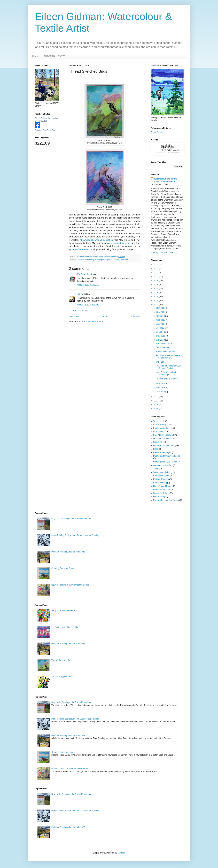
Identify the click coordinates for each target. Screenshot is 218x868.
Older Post (135, 317)
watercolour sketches (163, 465)
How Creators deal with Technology (166, 373)
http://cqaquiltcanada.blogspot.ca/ (97, 240)
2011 (157, 401)
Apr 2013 (161, 340)
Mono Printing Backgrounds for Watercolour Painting (75, 535)
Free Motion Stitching (85, 260)
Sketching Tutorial (161, 493)
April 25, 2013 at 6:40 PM (88, 305)
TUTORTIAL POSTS (54, 56)
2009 (157, 409)
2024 (157, 265)
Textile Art (124, 260)
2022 (157, 273)
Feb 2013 (161, 388)
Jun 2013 (161, 332)
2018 (157, 289)
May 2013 (161, 336)
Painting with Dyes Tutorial (165, 462)
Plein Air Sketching (162, 490)
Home (35, 56)
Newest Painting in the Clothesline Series (70, 585)
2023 (157, 269)
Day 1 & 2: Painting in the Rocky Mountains (71, 519)
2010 (157, 405)
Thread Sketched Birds (166, 351)
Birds (156, 449)
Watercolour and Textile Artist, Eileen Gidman (166, 180)
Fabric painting (160, 483)
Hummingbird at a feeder (167, 379)
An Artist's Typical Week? (63, 677)
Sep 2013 (161, 320)
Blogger (121, 853)
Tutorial (157, 469)
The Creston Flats (164, 343)
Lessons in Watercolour (164, 445)
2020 (157, 281)
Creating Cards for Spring (63, 568)
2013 (157, 305)
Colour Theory (160, 425)
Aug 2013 (161, 324)
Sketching (115, 260)
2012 (157, 397)
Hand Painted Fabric (163, 486)
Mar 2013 (161, 384)
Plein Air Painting (161, 479)
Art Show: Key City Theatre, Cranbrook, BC (168, 357)
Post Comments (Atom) (92, 321)
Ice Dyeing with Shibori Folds (65, 627)
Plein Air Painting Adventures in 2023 (68, 552)
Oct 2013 (161, 316)
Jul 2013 (161, 328)
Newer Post (75, 317)
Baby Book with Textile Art (63, 610)
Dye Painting (159, 497)
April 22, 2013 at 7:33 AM (88, 285)
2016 (157, 293)
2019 (157, 285)
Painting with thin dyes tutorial (167, 456)
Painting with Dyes (103, 260)
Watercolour (159, 432)
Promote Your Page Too (45, 130)
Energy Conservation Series (166, 500)
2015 (157, 297)
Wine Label (161, 362)
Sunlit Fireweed (163, 347)
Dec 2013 (161, 308)
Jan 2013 (161, 392)
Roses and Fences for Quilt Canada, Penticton (168, 367)
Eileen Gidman (157, 132)
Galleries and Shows (163, 439)
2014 (157, 301)
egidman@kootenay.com (81, 249)
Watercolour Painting (163, 472)
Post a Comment (81, 311)
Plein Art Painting (161, 452)
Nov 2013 (161, 312)
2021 (157, 277)
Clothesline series (161, 476)
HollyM (80, 294)
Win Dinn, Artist (84, 274)
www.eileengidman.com (118, 243)
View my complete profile (162, 252)
